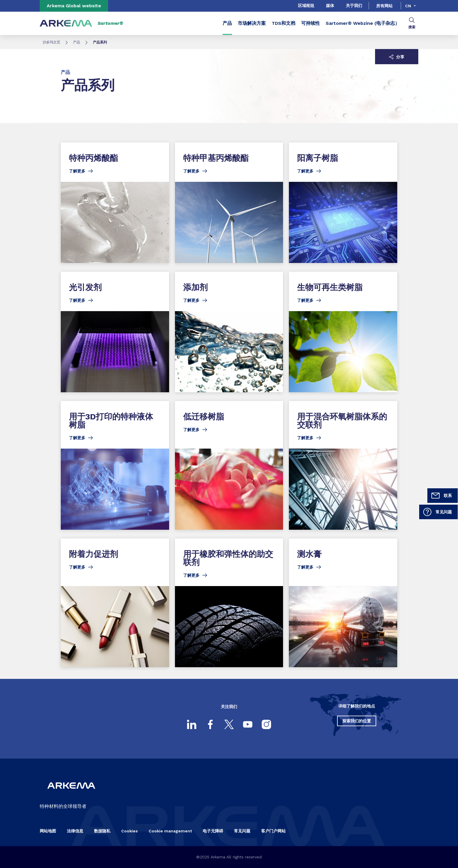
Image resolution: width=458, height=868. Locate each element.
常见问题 (437, 512)
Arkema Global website (74, 6)
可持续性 (310, 23)
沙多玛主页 (51, 42)
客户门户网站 (273, 831)
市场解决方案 (252, 23)
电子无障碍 (213, 831)
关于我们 (354, 6)
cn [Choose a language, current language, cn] (408, 6)
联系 (441, 496)
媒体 (330, 6)
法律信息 (75, 831)
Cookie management (170, 831)
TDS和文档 (283, 23)
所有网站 (384, 6)
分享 (397, 57)
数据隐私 (102, 831)
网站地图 (48, 831)
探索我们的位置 (357, 721)
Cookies (130, 831)
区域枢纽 (306, 6)
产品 (227, 23)
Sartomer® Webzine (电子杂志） (363, 23)
